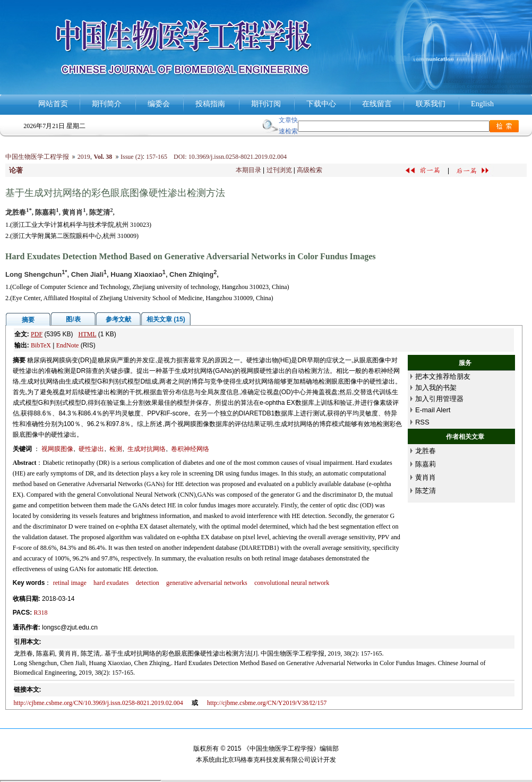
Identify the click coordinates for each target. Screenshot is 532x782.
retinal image (70, 583)
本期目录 (248, 170)
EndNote (68, 345)
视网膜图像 (57, 449)
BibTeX (41, 345)
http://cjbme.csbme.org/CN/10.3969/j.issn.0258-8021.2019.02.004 (98, 703)
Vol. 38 (103, 157)
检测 (116, 449)
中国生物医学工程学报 (37, 157)
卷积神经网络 (190, 449)
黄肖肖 (426, 477)
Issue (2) (132, 157)
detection (148, 583)
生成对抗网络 (147, 449)
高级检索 (310, 170)
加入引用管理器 (439, 399)
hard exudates (111, 583)
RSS (422, 422)
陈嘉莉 (426, 464)
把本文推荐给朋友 (443, 376)
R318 (41, 613)
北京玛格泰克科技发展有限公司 (266, 760)
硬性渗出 (91, 449)
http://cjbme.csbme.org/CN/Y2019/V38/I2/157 (267, 703)
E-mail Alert (433, 410)
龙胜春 (426, 451)
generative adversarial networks (207, 583)
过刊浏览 (279, 170)
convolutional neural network (292, 583)
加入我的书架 (436, 388)
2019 (84, 157)
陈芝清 (426, 491)
